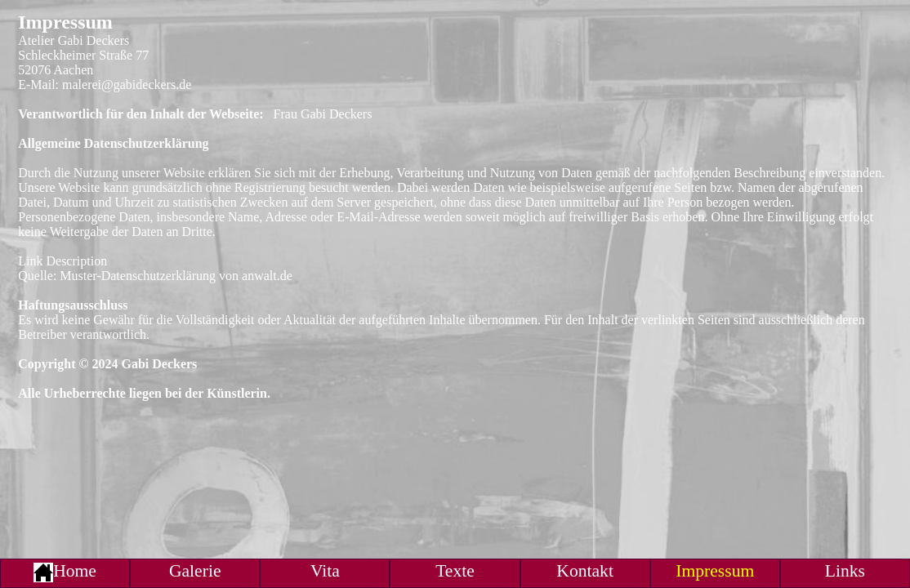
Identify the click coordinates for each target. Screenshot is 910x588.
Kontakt (585, 571)
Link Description (62, 261)
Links (845, 571)
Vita (325, 571)
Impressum (715, 571)
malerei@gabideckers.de (127, 85)
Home (65, 571)
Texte (455, 571)
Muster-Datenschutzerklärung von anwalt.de (176, 276)
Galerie (195, 571)
